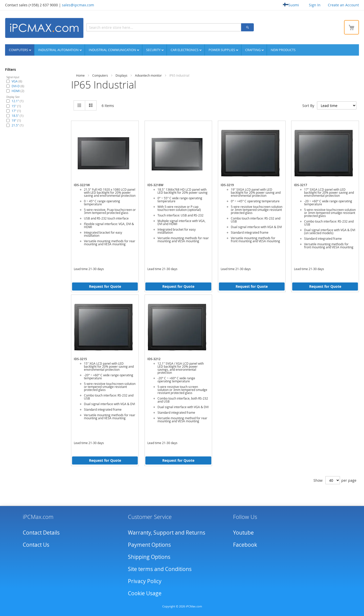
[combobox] (164, 27)
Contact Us (36, 545)
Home (80, 75)
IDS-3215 (80, 359)
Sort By (308, 106)
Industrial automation (59, 50)
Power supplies (222, 50)
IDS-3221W (82, 185)
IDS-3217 (301, 185)
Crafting (253, 50)
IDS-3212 (154, 359)
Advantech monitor (148, 75)
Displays (121, 75)
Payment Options (149, 545)
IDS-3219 (227, 185)
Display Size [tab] (13, 97)
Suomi (291, 5)
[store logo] (44, 28)
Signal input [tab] (13, 77)
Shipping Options (149, 557)
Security (154, 50)
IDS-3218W (155, 185)
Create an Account (343, 5)
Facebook (245, 545)
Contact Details (41, 533)
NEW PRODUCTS (283, 50)
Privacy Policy (145, 581)
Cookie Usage (145, 593)
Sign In (315, 5)
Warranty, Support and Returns (167, 533)
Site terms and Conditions (160, 569)
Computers (19, 50)
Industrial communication (113, 50)
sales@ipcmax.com (78, 5)
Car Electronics (185, 50)
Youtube (243, 533)
